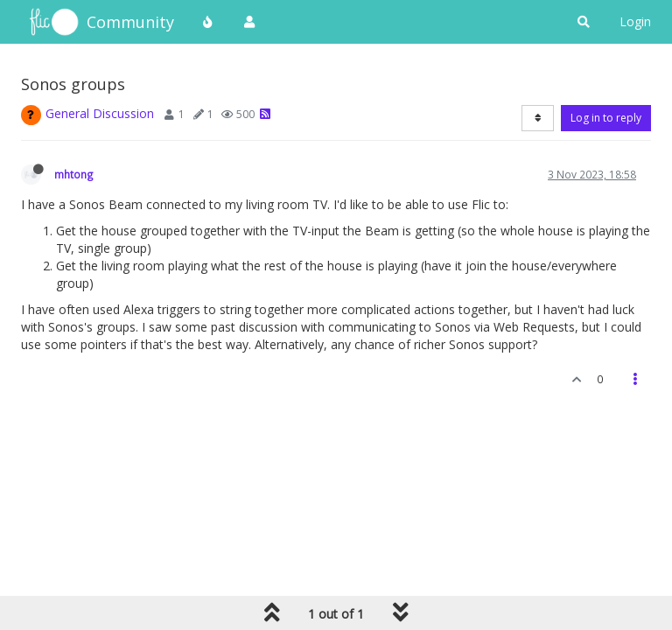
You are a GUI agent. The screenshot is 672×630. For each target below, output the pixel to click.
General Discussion (100, 113)
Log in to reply (606, 118)
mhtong (74, 174)
